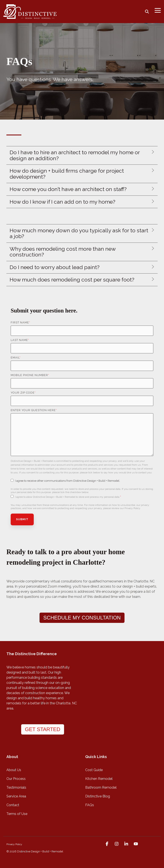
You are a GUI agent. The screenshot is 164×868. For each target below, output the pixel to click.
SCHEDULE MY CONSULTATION (82, 618)
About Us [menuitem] (14, 770)
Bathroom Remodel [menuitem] (101, 787)
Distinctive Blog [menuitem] (98, 796)
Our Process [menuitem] (16, 779)
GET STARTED (43, 729)
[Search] (147, 11)
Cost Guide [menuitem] (94, 770)
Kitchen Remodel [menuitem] (99, 779)
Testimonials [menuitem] (16, 787)
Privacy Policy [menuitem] (14, 844)
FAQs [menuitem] (90, 805)
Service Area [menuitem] (16, 796)
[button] (158, 10)
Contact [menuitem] (13, 805)
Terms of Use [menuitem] (17, 814)
